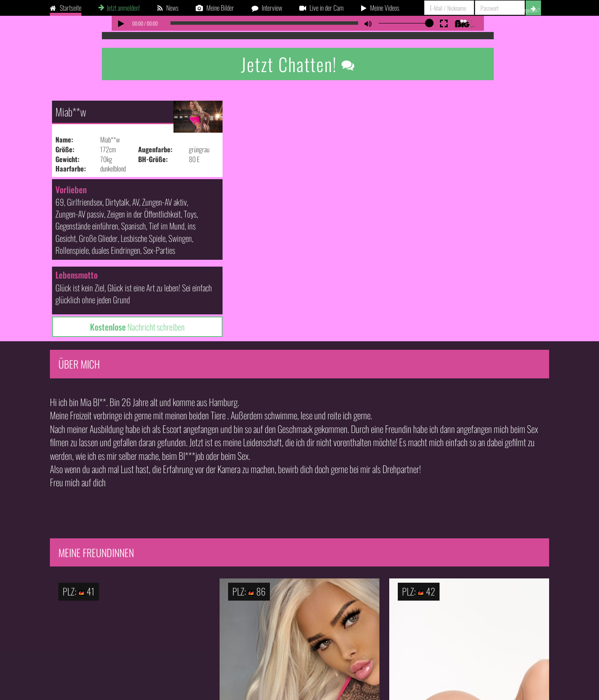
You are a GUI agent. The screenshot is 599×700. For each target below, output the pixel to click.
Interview (267, 8)
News (168, 8)
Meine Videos (380, 8)
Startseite (66, 8)
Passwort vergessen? (522, 10)
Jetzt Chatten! (298, 64)
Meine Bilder (215, 8)
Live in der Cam (321, 8)
